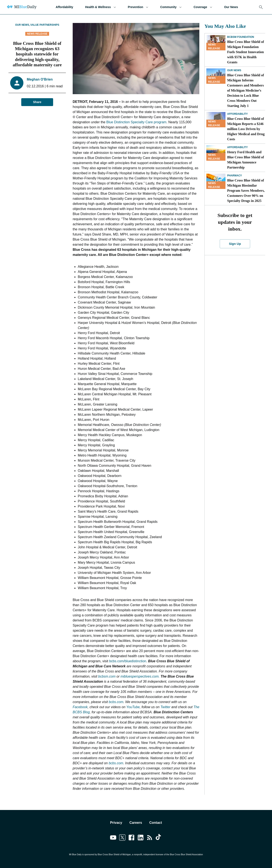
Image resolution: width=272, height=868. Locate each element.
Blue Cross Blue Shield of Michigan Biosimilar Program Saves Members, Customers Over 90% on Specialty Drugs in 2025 (246, 191)
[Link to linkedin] (141, 838)
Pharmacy (234, 176)
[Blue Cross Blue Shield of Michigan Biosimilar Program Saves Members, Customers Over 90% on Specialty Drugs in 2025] (216, 181)
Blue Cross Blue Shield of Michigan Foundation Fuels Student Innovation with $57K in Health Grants (246, 52)
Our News (231, 7)
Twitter (165, 707)
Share (37, 102)
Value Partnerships (45, 25)
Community (171, 7)
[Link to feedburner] (150, 838)
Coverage (203, 7)
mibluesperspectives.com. (140, 676)
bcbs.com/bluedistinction (128, 661)
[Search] (261, 7)
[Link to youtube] (113, 838)
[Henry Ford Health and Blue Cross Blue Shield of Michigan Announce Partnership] (216, 153)
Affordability (64, 7)
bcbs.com (116, 702)
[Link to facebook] (131, 838)
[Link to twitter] (122, 838)
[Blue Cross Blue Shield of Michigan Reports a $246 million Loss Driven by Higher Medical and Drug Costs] (216, 120)
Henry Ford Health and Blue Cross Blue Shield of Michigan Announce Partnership (246, 160)
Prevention (138, 7)
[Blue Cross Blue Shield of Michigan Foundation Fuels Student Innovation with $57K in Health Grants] (216, 43)
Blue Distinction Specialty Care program (136, 122)
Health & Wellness (100, 7)
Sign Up (235, 244)
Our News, (22, 25)
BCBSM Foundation (241, 37)
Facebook (80, 707)
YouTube (133, 707)
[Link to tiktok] (159, 838)
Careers (136, 823)
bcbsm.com (107, 676)
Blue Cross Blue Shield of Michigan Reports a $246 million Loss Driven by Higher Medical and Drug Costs (246, 129)
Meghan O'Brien (40, 79)
